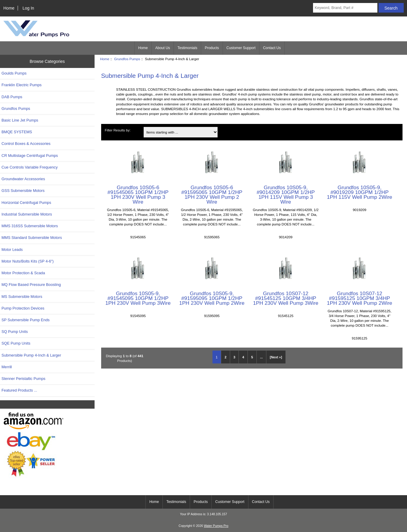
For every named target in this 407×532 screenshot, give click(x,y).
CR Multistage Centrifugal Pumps (30, 156)
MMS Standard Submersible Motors (32, 238)
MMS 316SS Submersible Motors (30, 226)
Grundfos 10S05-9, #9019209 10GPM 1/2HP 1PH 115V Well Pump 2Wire (359, 192)
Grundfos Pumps (127, 59)
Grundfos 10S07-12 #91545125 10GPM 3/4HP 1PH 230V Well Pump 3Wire (286, 298)
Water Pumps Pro (216, 526)
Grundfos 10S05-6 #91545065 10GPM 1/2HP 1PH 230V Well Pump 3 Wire (138, 195)
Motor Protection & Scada (23, 273)
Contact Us (272, 48)
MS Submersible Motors (22, 297)
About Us (163, 48)
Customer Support (241, 48)
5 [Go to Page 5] (252, 357)
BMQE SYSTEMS (17, 132)
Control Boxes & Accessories (26, 144)
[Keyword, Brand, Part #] (345, 8)
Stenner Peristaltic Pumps (23, 379)
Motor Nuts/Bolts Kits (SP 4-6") (28, 261)
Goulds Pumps (14, 73)
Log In (28, 8)
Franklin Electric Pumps (22, 85)
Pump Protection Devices (23, 308)
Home (9, 8)
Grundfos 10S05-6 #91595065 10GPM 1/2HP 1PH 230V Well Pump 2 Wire (212, 195)
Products (212, 48)
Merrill (7, 367)
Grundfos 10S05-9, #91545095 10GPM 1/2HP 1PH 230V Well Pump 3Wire (138, 298)
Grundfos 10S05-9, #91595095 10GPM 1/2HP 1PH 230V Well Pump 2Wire (212, 298)
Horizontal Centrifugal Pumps (26, 203)
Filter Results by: (118, 130)
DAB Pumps (12, 97)
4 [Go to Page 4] (243, 357)
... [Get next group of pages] (261, 357)
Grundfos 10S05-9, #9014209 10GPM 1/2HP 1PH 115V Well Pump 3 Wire (285, 195)
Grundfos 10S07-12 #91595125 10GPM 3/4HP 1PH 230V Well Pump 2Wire (359, 298)
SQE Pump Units (16, 343)
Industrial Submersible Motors (27, 214)
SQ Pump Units (15, 332)
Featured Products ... (19, 390)
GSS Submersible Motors (23, 191)
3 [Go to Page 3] (234, 357)
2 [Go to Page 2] (225, 357)
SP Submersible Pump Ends (26, 320)
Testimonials (187, 48)
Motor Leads (12, 250)
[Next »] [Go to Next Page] (276, 357)
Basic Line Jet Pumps (20, 120)
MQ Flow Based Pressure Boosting (31, 285)
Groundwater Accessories (23, 179)
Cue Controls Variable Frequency (30, 167)
